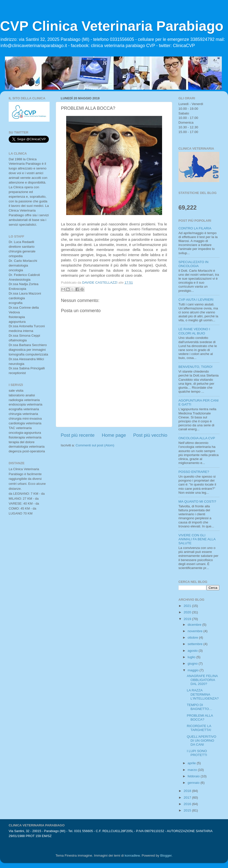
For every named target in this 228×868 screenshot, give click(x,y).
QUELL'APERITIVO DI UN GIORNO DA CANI (202, 741)
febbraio (194, 776)
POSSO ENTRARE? (194, 472)
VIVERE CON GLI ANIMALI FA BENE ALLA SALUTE (197, 539)
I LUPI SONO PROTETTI (197, 753)
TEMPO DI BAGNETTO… (200, 707)
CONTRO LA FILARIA (195, 228)
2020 (188, 612)
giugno (193, 664)
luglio (192, 657)
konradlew (132, 855)
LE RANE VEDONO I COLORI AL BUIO (194, 331)
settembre (196, 644)
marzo (193, 770)
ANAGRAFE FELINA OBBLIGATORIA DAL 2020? (202, 680)
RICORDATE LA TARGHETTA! (199, 728)
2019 (188, 619)
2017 (188, 798)
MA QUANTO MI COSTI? (197, 502)
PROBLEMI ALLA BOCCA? (200, 718)
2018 (188, 791)
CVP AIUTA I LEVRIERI (196, 300)
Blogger (166, 855)
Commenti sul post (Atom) (95, 445)
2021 (188, 606)
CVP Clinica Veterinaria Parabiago (112, 26)
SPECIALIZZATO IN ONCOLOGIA (193, 264)
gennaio (194, 783)
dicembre (195, 625)
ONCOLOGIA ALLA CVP (197, 438)
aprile (192, 763)
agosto (193, 651)
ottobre (193, 637)
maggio (194, 670)
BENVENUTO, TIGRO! (196, 367)
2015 (188, 810)
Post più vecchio (150, 435)
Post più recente (78, 435)
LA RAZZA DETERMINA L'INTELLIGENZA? (203, 694)
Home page (114, 435)
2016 (188, 804)
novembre (196, 631)
